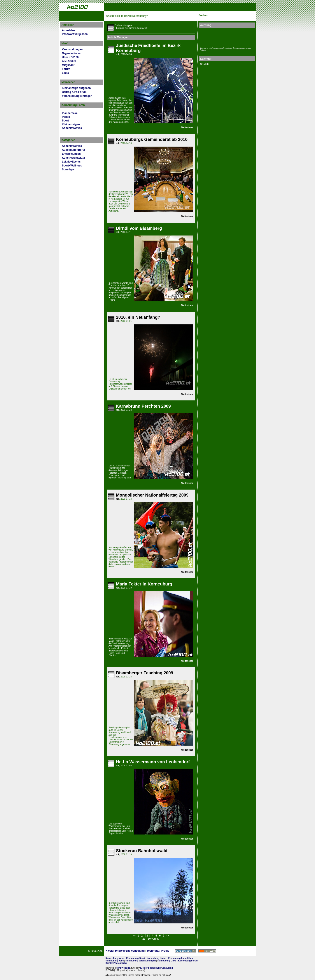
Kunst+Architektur (73, 158)
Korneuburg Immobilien (181, 958)
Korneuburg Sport (136, 958)
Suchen (203, 15)
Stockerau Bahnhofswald (142, 851)
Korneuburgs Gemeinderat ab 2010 (152, 139)
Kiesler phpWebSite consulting (125, 951)
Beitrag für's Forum (74, 92)
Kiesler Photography (116, 963)
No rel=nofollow (207, 951)
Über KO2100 (70, 57)
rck (118, 54)
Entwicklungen (71, 154)
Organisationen (72, 53)
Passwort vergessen (75, 34)
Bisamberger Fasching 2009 (144, 673)
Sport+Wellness (72, 166)
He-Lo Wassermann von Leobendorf (153, 762)
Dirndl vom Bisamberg (139, 228)
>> (167, 936)
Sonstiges (68, 170)
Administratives (72, 128)
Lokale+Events (71, 162)
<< (134, 936)
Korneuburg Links (167, 961)
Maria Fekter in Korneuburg (144, 584)
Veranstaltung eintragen (77, 96)
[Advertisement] (226, 37)
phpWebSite (124, 968)
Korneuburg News (115, 958)
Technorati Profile (158, 951)
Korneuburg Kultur (157, 958)
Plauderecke (70, 113)
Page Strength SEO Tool (186, 951)
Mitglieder (68, 65)
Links (65, 73)
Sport (65, 121)
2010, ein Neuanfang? (138, 317)
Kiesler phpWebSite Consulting (157, 968)
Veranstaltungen (72, 49)
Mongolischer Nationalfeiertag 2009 (152, 495)
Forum (66, 69)
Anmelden (68, 30)
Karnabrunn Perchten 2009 (143, 406)
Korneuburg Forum (188, 961)
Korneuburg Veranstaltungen (141, 961)
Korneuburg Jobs (115, 961)
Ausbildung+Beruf (73, 150)
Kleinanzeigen (71, 124)
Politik (66, 117)
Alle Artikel (69, 61)
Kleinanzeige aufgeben (76, 88)
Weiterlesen (187, 127)
